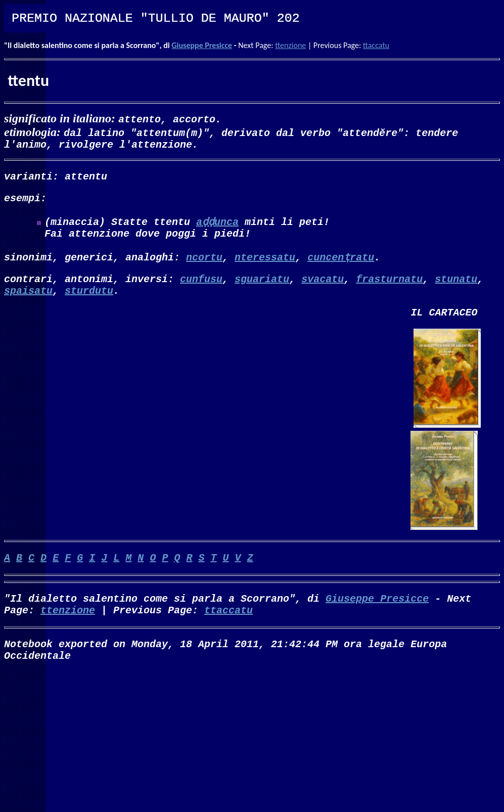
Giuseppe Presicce (202, 45)
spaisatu (28, 302)
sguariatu (262, 288)
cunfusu (201, 288)
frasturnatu (389, 288)
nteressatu (265, 265)
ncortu (204, 265)
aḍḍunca (217, 227)
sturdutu (89, 302)
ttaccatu (376, 45)
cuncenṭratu (341, 265)
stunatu (456, 288)
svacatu (323, 288)
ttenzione (290, 45)
